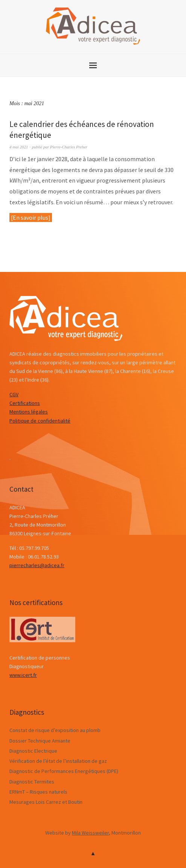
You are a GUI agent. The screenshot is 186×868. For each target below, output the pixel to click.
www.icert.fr (23, 675)
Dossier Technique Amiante (40, 741)
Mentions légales (29, 412)
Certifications (25, 403)
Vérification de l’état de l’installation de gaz (58, 761)
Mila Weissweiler (90, 833)
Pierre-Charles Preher (69, 147)
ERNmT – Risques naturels (38, 792)
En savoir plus (30, 217)
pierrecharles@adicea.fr (37, 565)
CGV (14, 394)
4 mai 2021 (19, 147)
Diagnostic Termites (32, 782)
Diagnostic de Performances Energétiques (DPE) (64, 771)
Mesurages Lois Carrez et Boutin (46, 802)
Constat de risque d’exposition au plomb (55, 730)
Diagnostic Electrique (33, 751)
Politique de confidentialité (40, 421)
